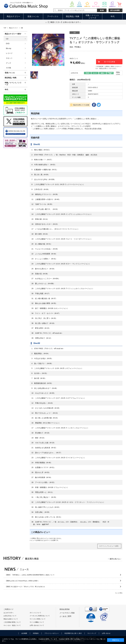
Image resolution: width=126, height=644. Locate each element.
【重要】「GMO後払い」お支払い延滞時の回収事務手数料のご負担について (30, 575)
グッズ (8, 63)
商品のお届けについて (11, 619)
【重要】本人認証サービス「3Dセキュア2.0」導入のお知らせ (25, 587)
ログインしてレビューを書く (109, 546)
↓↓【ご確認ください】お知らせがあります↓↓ (63, 22)
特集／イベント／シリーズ (13, 84)
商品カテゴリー (13, 16)
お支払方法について (10, 616)
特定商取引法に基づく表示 (73, 633)
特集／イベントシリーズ (92, 17)
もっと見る (119, 593)
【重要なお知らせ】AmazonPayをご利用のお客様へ (22, 581)
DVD (8, 44)
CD (7, 39)
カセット (9, 58)
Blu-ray (9, 48)
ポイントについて (35, 613)
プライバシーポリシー (52, 633)
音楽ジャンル (33, 16)
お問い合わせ (106, 633)
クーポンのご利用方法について (40, 616)
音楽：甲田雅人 (75, 47)
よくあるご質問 (65, 616)
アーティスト (53, 16)
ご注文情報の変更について (12, 622)
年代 (113, 16)
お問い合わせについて (37, 625)
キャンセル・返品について (12, 625)
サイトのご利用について (38, 619)
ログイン (48, 540)
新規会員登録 (65, 609)
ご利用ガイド (9, 609)
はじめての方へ (9, 613)
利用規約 (36, 633)
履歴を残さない (115, 559)
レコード (9, 53)
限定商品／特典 (73, 16)
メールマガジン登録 (67, 613)
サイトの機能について (37, 622)
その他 (8, 68)
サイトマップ (92, 633)
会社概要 (24, 633)
